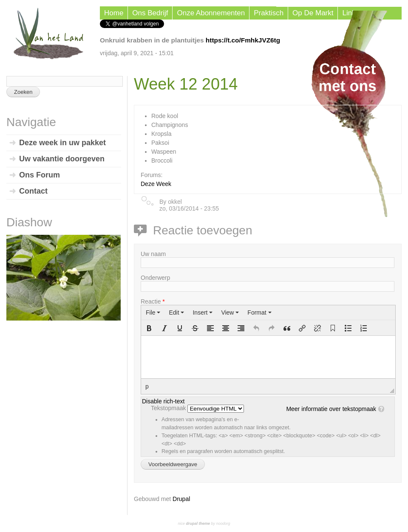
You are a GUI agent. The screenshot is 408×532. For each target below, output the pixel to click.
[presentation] (153, 312)
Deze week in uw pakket (62, 143)
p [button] (147, 386)
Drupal (181, 499)
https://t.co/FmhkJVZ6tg (243, 40)
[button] (149, 328)
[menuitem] (153, 312)
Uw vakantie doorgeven (62, 159)
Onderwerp (155, 278)
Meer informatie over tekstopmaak (331, 409)
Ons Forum (40, 175)
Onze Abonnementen (211, 13)
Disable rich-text (163, 401)
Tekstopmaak (169, 408)
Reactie (153, 301)
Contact (33, 191)
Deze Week (156, 184)
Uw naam (153, 254)
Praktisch (269, 13)
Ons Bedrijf (150, 13)
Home (114, 13)
